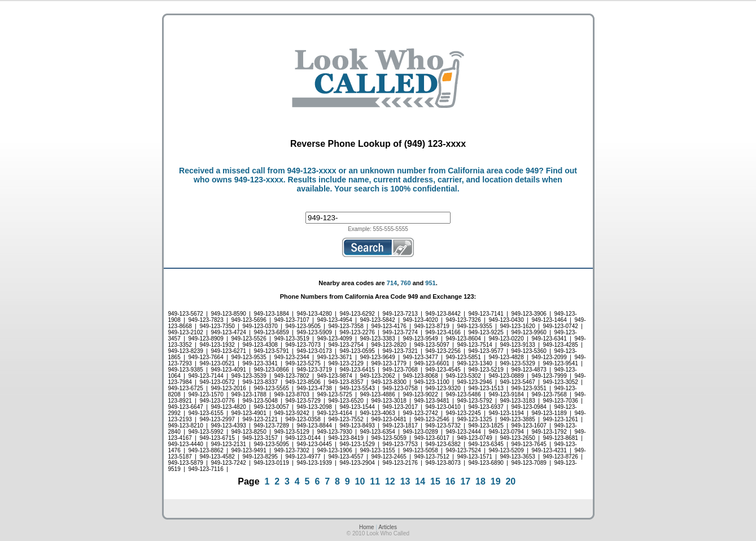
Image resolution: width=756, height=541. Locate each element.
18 (480, 481)
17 (465, 481)
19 (496, 481)
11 (375, 481)
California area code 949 (493, 171)
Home (367, 527)
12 (390, 481)
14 (420, 481)
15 (435, 481)
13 (405, 481)
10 (360, 481)
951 (430, 283)
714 (392, 283)
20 (510, 481)
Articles (388, 527)
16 (451, 481)
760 (405, 283)
